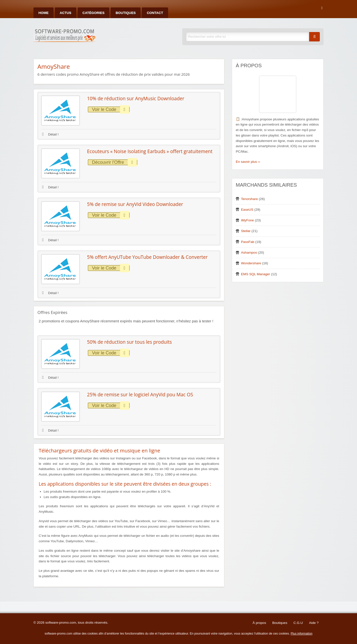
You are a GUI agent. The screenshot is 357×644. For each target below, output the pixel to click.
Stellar (246, 231)
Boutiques (126, 13)
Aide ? (314, 623)
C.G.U (298, 623)
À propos (259, 623)
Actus (66, 13)
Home (44, 13)
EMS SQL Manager (255, 274)
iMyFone (247, 220)
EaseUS (247, 210)
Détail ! (50, 134)
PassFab (248, 242)
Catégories (94, 13)
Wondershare (251, 263)
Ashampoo (249, 253)
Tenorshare (249, 199)
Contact (155, 13)
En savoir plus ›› (248, 162)
